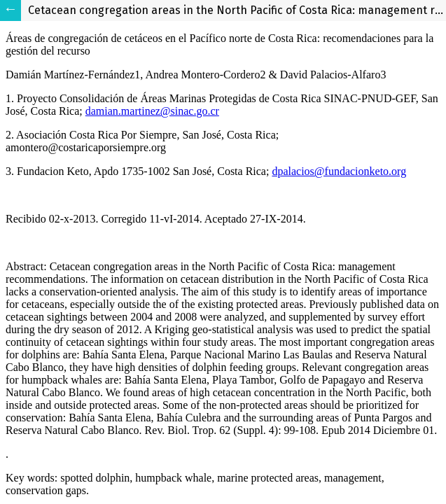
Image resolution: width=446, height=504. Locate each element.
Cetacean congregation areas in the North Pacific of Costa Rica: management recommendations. (237, 10)
